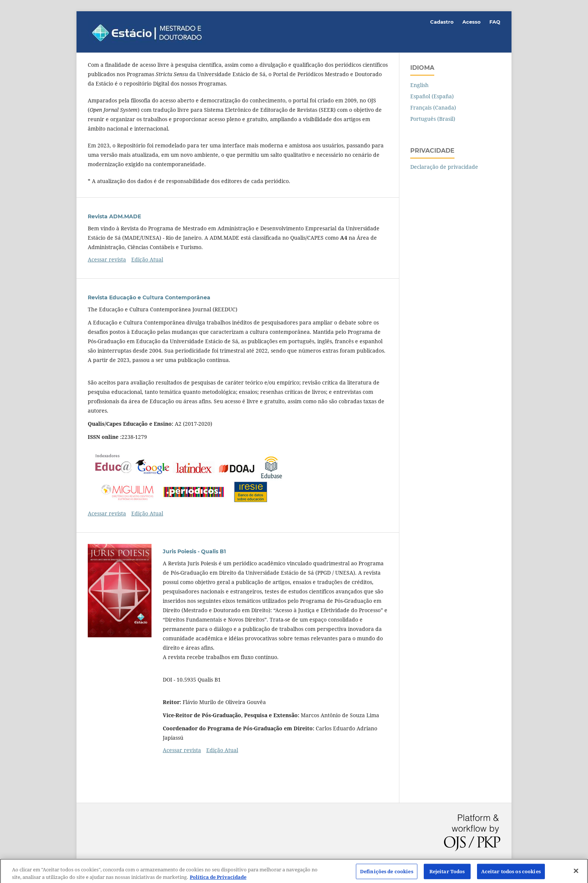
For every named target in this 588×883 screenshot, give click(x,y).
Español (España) (432, 96)
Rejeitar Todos (447, 873)
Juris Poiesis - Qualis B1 (194, 551)
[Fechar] (576, 872)
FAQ (495, 22)
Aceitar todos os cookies (511, 873)
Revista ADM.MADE (114, 216)
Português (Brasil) (433, 119)
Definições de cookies (387, 873)
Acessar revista (107, 259)
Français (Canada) (433, 107)
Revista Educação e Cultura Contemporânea (149, 297)
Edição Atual (147, 259)
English (419, 85)
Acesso (472, 22)
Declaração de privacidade (444, 167)
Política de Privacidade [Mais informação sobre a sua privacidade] (218, 879)
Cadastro (442, 22)
